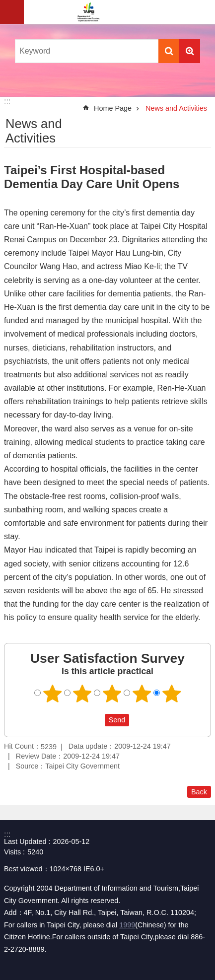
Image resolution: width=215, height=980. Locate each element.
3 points (112, 694)
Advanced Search (190, 51)
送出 (95, 720)
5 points (171, 694)
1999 (127, 925)
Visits (12, 852)
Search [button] (169, 51)
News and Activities (176, 108)
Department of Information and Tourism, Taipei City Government (88, 12)
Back (199, 792)
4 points (142, 694)
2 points (82, 694)
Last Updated (25, 841)
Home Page (113, 108)
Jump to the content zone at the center (5, 5)
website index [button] (12, 12)
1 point (52, 694)
